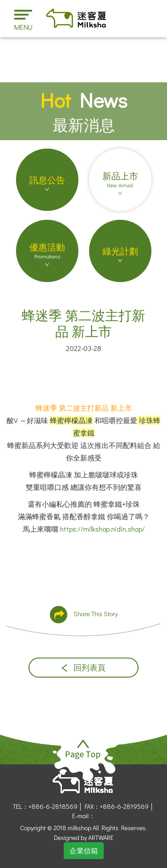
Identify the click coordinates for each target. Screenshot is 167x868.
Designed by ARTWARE (84, 838)
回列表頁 (83, 668)
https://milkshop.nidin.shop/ (102, 529)
